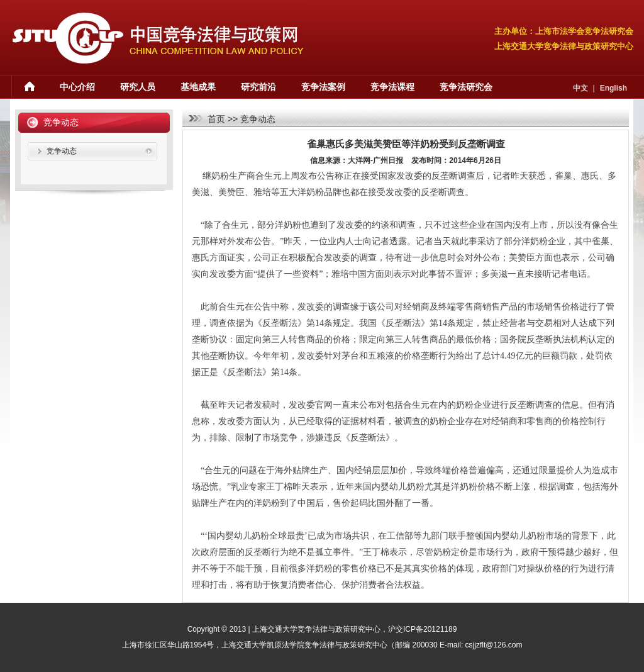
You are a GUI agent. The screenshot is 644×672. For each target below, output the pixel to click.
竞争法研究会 (466, 87)
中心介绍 (77, 87)
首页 (216, 119)
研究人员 (138, 87)
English (613, 88)
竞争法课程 (392, 87)
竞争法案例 (323, 87)
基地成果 (198, 87)
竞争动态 (258, 119)
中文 (580, 88)
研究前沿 (258, 87)
